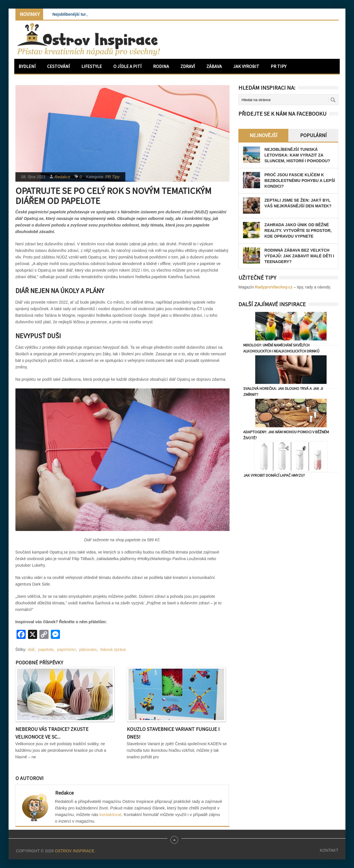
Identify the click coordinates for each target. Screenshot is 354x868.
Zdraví (188, 66)
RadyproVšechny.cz (274, 287)
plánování (88, 650)
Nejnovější (263, 135)
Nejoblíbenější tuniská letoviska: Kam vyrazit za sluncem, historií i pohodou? (297, 155)
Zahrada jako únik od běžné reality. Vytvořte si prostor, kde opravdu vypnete (298, 230)
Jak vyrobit (246, 66)
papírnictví (66, 650)
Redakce (62, 177)
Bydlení (27, 66)
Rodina (161, 66)
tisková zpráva (113, 650)
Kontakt (329, 850)
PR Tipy (278, 66)
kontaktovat (111, 814)
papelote (46, 650)
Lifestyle (92, 66)
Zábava (214, 66)
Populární (313, 135)
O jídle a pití (127, 66)
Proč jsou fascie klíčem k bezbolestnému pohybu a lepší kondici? (300, 181)
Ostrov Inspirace (75, 851)
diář (31, 650)
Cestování (59, 66)
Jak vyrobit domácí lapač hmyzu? (274, 475)
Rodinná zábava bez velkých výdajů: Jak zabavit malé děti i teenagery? (299, 256)
